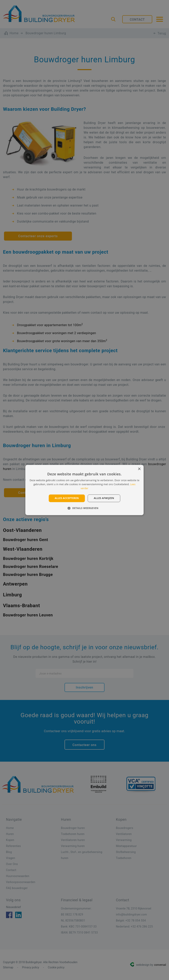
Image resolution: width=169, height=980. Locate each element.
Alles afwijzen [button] (104, 498)
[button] (84, 508)
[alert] (84, 490)
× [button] (139, 469)
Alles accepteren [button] (67, 498)
